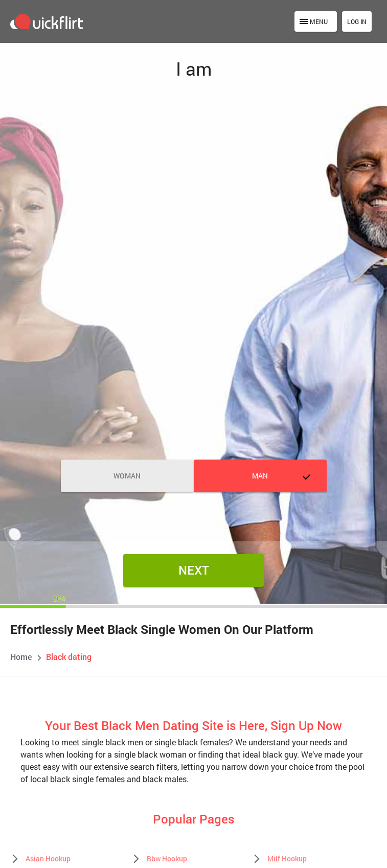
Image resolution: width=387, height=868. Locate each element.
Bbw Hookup (167, 859)
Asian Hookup (48, 859)
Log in (357, 21)
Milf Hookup (287, 859)
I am (194, 68)
